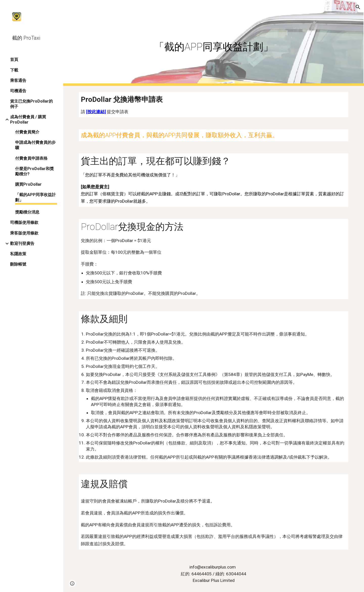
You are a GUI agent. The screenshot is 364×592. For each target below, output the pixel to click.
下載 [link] (14, 70)
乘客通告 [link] (18, 80)
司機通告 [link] (18, 91)
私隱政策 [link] (18, 254)
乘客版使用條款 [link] (24, 233)
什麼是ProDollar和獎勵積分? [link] (34, 171)
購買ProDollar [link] (28, 184)
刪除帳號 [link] (18, 264)
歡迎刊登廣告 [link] (22, 243)
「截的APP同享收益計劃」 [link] (35, 197)
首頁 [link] (14, 60)
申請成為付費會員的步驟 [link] (35, 145)
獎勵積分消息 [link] (27, 212)
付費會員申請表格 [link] (31, 158)
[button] (358, 7)
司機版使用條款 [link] (24, 222)
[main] (214, 43)
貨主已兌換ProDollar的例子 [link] (31, 104)
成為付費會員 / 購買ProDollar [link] (28, 120)
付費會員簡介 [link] (27, 132)
